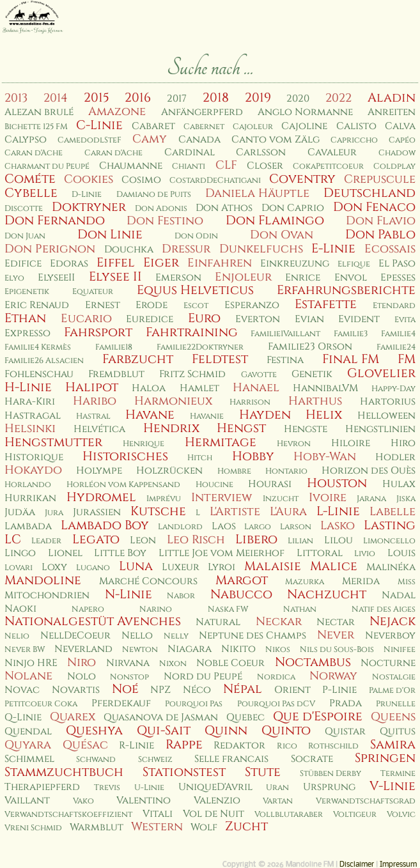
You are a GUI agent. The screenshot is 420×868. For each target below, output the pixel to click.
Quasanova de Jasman (161, 717)
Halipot (92, 387)
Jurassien (97, 512)
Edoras (69, 264)
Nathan (300, 609)
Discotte (24, 209)
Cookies (89, 179)
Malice (334, 566)
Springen (385, 758)
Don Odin (196, 236)
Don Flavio (381, 221)
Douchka (129, 250)
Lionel (65, 553)
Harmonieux (173, 401)
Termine (398, 774)
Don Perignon (50, 249)
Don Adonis (161, 209)
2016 (138, 98)
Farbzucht (138, 359)
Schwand (96, 760)
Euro (204, 318)
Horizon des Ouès (369, 471)
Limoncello (389, 541)
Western (157, 827)
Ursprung (329, 787)
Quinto (286, 731)
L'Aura (288, 512)
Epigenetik (27, 292)
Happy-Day (393, 389)
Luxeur (181, 567)
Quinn (226, 731)
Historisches (125, 456)
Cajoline (304, 126)
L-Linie (338, 511)
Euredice (150, 319)
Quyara (28, 745)
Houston (337, 483)
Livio (365, 554)
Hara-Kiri (30, 402)
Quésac (85, 745)
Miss (407, 582)
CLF (226, 165)
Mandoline (43, 580)
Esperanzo (252, 305)
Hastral (93, 416)
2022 (338, 98)
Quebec (245, 717)
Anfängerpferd (202, 112)
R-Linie (136, 746)
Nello (137, 636)
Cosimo (141, 180)
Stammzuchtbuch (64, 772)
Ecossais (390, 249)
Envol (351, 278)
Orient (292, 690)
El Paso (397, 264)
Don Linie (110, 235)
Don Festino (165, 221)
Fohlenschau (39, 374)
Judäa (20, 512)
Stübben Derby (331, 774)
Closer (265, 166)
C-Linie (99, 125)
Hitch (200, 458)
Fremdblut (116, 374)
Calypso (26, 140)
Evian (309, 319)
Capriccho (354, 140)
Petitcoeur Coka (41, 704)
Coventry (302, 179)
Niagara (190, 649)
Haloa (149, 388)
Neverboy (390, 636)
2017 (177, 99)
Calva (400, 126)
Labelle (393, 512)
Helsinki (30, 429)
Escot (196, 306)
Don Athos (224, 208)
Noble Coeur (230, 663)
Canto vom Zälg (276, 140)
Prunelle (396, 704)
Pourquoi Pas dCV (276, 704)
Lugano (93, 568)
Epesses (398, 278)
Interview (222, 498)
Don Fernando (55, 221)
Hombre (234, 471)
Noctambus (313, 662)
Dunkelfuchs (261, 249)
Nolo (82, 677)
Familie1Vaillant (285, 334)
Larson (296, 527)
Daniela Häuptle (257, 193)
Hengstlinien (380, 429)
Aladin (392, 98)
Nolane (28, 676)
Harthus (315, 401)
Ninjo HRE (31, 663)
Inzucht (281, 499)
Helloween (386, 416)
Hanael (256, 388)
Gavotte (259, 375)
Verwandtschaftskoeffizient (68, 815)
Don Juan (25, 236)
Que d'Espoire (318, 717)
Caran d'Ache (34, 153)
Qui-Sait (164, 731)
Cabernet (204, 127)
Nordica (276, 677)
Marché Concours (148, 581)
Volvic (401, 815)
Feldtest (220, 359)
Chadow (397, 153)
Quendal (28, 732)
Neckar (279, 622)
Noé (125, 689)
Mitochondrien (47, 595)
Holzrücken (169, 471)
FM (407, 359)
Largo (258, 527)
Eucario (86, 319)
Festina (285, 360)
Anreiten (392, 112)
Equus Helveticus (195, 290)
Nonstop (129, 677)
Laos (224, 526)
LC (13, 539)
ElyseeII (56, 278)
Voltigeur (355, 815)
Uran (277, 788)
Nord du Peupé (203, 677)
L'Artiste (235, 512)
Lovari (19, 568)
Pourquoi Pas (194, 704)
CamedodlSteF (89, 140)
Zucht (246, 826)
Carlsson (261, 152)
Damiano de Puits (154, 195)
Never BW (25, 650)
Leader (46, 541)
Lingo (20, 553)
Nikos (278, 650)
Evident (359, 319)
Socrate (312, 759)
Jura (54, 513)
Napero (88, 609)
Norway (333, 676)
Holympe (99, 471)
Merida (361, 581)
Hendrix (171, 428)
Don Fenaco (374, 207)
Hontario (286, 471)
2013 (16, 98)
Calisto (356, 126)
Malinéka (391, 567)
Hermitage (221, 442)
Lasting (390, 525)
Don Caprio (293, 208)
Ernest (103, 305)
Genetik (312, 374)
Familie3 (351, 334)
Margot (242, 580)
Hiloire (351, 443)
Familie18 (114, 347)
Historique (34, 457)
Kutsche (158, 511)
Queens (393, 717)
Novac (22, 690)
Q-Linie (23, 717)
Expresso (27, 333)
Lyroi (222, 567)
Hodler (395, 457)
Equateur (93, 292)
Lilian (300, 541)
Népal (243, 689)
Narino (156, 609)
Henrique (144, 444)
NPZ (160, 690)
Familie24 (396, 347)
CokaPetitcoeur (328, 167)
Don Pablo (380, 235)
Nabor (181, 596)
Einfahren (220, 263)
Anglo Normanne (305, 112)
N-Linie (128, 594)
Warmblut (97, 827)
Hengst (241, 428)
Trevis (107, 788)
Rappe (184, 745)
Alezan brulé (39, 112)
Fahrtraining (192, 332)
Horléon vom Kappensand (123, 485)
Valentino (144, 801)
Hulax (399, 484)
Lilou (338, 540)
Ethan (25, 318)
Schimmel (29, 759)
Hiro (403, 443)
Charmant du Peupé (47, 167)
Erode (152, 305)
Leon (143, 540)
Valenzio (217, 801)
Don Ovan (282, 235)
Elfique (354, 264)
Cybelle (31, 193)
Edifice (23, 264)
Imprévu (164, 499)
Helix (324, 415)
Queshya (94, 731)
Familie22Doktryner (200, 347)
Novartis (76, 690)
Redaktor (239, 746)
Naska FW (228, 609)
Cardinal (190, 152)
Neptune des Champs (253, 636)
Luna (136, 566)
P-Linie (339, 690)
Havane (150, 415)
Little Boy (120, 553)
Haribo (95, 401)
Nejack (393, 621)
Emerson (178, 278)
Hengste (306, 429)
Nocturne (388, 663)
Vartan (278, 801)
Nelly (176, 636)
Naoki (20, 609)
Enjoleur (243, 277)
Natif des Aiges (384, 609)
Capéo (402, 140)
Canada (199, 140)
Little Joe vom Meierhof (222, 553)
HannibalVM (325, 388)
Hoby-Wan (325, 457)
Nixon (173, 664)
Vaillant (27, 801)
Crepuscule (380, 179)
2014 (56, 98)
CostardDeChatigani (215, 181)
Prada (346, 703)
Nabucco (241, 594)
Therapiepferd (42, 787)
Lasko (338, 526)
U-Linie (149, 788)
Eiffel (116, 263)
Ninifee (400, 650)
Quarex (73, 717)
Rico (287, 746)
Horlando (28, 485)
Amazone (117, 112)
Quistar (345, 732)
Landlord (180, 527)
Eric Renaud (37, 305)
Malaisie (273, 566)
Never (336, 635)
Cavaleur (332, 152)
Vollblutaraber (289, 815)
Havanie (207, 416)
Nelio (17, 636)
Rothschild (333, 746)
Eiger (161, 263)
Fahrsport (98, 332)
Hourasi (270, 484)
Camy (150, 139)
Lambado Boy (105, 525)
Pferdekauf (121, 703)
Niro (82, 663)
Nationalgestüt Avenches (93, 621)
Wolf (204, 827)
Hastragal (33, 416)
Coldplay (394, 167)
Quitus (398, 732)
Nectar (336, 622)
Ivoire (328, 498)
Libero (256, 539)
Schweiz (155, 760)
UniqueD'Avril (215, 787)
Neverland (83, 649)
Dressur (186, 249)
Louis (401, 553)
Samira (393, 745)
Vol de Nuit (214, 814)
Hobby (253, 456)
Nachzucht (327, 594)
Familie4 (398, 334)
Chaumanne (131, 166)
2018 (216, 98)
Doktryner (89, 207)
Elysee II (115, 277)
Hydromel (101, 497)
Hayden (265, 415)
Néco (197, 690)
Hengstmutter (53, 442)
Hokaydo (33, 470)
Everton (258, 319)
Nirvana (128, 663)
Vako (83, 801)
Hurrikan (30, 498)
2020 (298, 99)
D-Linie (87, 195)
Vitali (158, 814)
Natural (218, 622)
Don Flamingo (275, 221)
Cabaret (153, 126)
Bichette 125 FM (36, 127)
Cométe (30, 179)
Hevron (294, 444)
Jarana (371, 499)
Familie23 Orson (310, 347)
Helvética (99, 429)
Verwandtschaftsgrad (366, 801)
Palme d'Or (392, 691)
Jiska (406, 499)
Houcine (214, 485)
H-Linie (28, 387)
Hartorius (388, 402)
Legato (96, 539)
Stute (263, 772)
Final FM (351, 359)
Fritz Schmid (192, 374)
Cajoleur (253, 127)
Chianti (189, 167)
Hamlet (199, 388)
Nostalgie (394, 677)
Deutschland (369, 193)
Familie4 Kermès (38, 347)
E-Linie (333, 249)
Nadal (399, 595)
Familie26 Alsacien (44, 361)
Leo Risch (196, 540)
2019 (258, 98)
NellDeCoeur (75, 636)
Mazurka (305, 582)
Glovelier (381, 373)
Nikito (238, 649)
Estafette (326, 304)
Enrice (303, 278)
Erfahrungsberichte (346, 290)
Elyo (14, 278)
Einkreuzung (295, 264)
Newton (140, 650)
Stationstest (184, 772)
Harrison (250, 402)
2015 (97, 98)
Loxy (54, 567)
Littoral (320, 553)
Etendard (394, 306)
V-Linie (393, 786)
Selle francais (231, 759)
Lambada (28, 526)
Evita (405, 320)
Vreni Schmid (33, 828)
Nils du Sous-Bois (337, 650)
